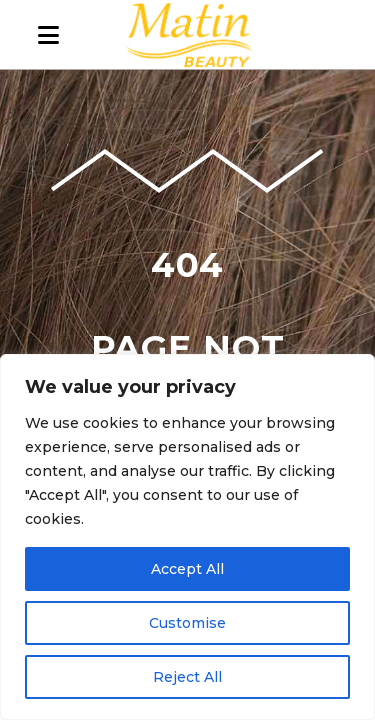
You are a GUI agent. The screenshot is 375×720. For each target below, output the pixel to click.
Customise (187, 623)
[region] (187, 537)
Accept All (187, 569)
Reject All (187, 677)
